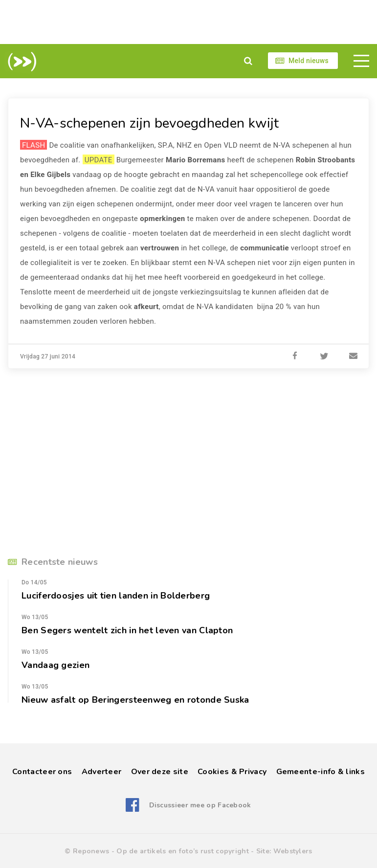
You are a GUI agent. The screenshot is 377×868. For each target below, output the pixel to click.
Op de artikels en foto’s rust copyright (183, 851)
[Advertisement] (189, 22)
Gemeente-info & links (321, 772)
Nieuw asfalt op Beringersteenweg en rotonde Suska (135, 700)
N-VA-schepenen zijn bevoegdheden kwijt (150, 123)
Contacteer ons (42, 772)
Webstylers (293, 851)
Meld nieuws (309, 61)
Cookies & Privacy (232, 772)
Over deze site (160, 772)
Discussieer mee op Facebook (200, 805)
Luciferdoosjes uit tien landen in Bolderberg (116, 596)
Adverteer (102, 772)
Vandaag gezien (55, 665)
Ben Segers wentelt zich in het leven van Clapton (127, 630)
